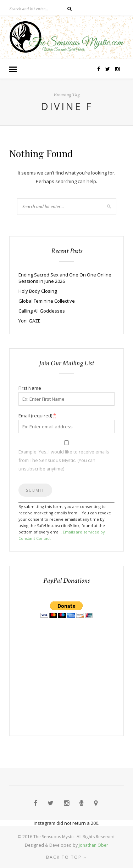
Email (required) (37, 415)
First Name (30, 388)
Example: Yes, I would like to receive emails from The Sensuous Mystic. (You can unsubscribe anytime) (64, 460)
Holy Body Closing (38, 291)
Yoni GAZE (29, 321)
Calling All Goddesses (42, 311)
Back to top (66, 857)
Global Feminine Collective (47, 301)
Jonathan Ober (93, 845)
